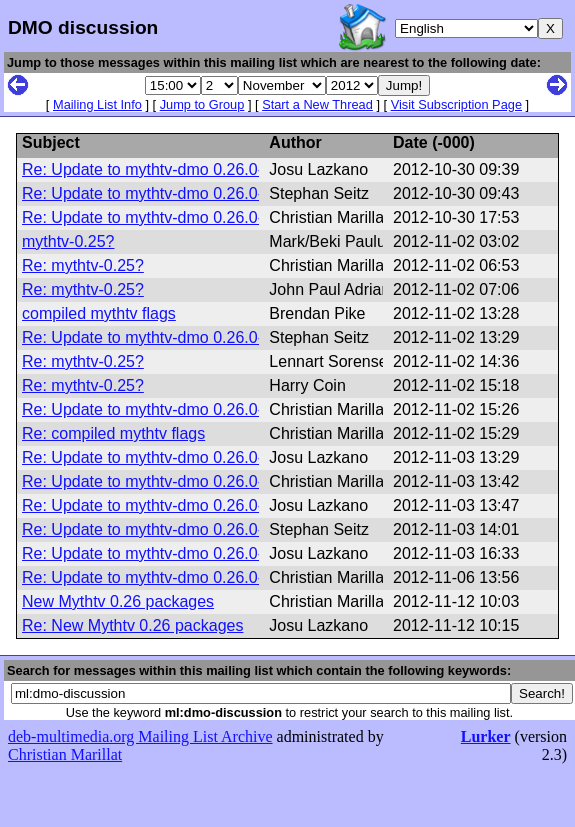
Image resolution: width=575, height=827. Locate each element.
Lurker (486, 736)
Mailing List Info (97, 104)
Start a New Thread (317, 104)
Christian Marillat (65, 754)
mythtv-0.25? (68, 241)
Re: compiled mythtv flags (113, 433)
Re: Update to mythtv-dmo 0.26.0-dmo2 (162, 169)
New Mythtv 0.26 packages (118, 601)
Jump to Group (202, 104)
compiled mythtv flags (99, 313)
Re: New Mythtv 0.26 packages (132, 625)
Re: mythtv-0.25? (83, 265)
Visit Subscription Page (456, 104)
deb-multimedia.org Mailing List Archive (140, 736)
